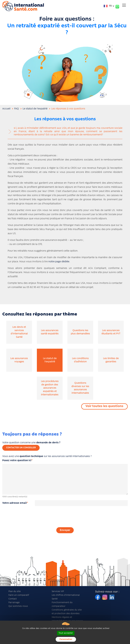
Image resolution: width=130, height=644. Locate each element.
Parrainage (14, 603)
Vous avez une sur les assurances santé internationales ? (47, 458)
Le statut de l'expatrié (50, 360)
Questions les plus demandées (80, 332)
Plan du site (15, 592)
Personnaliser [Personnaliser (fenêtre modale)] (66, 639)
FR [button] (108, 6)
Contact (13, 599)
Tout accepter (66, 633)
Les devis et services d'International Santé (19, 332)
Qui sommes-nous (18, 606)
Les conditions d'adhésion (80, 360)
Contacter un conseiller (21, 448)
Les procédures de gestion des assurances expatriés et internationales (50, 388)
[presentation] (65, 520)
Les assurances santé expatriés (50, 332)
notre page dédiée (59, 262)
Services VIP (58, 592)
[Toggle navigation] (124, 5)
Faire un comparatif (19, 595)
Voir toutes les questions (104, 406)
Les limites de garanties (111, 360)
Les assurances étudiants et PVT (111, 332)
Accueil (6, 109)
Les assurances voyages (19, 360)
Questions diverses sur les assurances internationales (80, 388)
